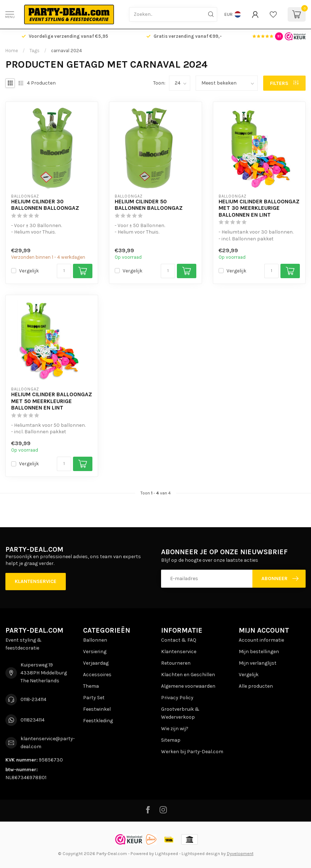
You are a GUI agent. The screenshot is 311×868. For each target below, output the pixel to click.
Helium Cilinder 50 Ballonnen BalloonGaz (149, 205)
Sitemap (171, 740)
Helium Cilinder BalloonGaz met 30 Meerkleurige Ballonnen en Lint (259, 208)
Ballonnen (95, 640)
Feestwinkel (97, 709)
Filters (284, 83)
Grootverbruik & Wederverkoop (180, 713)
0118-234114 (33, 699)
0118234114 (33, 720)
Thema (91, 686)
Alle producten (256, 686)
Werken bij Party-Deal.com (192, 752)
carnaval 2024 (67, 51)
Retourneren (176, 663)
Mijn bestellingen (259, 652)
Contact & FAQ (179, 640)
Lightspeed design (201, 853)
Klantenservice (36, 581)
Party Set (94, 698)
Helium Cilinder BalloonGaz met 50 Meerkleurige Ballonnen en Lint (52, 401)
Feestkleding (98, 721)
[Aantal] (64, 271)
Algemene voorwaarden (188, 686)
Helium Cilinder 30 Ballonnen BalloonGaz (45, 205)
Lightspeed (166, 853)
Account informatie (261, 640)
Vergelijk (29, 271)
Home (12, 51)
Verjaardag (96, 663)
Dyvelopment (240, 853)
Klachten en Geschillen (188, 675)
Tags (35, 51)
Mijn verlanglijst (258, 663)
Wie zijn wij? (175, 729)
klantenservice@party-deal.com (48, 743)
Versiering (95, 652)
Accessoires (97, 675)
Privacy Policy (177, 698)
